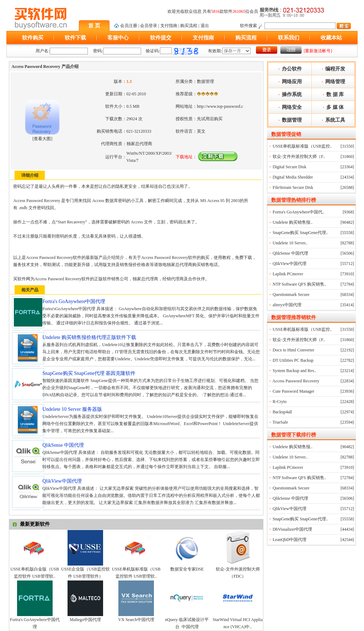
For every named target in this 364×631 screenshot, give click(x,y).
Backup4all (282, 412)
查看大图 (42, 139)
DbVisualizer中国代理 (292, 529)
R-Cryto (280, 402)
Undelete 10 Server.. (290, 243)
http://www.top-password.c (220, 106)
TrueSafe (280, 422)
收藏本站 (331, 38)
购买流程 (189, 26)
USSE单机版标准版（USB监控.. (302, 146)
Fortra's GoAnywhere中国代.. (299, 212)
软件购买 (33, 38)
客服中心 (118, 38)
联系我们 (289, 38)
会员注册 (129, 26)
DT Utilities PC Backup (293, 360)
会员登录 (149, 26)
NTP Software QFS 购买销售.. (299, 284)
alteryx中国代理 (287, 305)
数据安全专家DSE (187, 569)
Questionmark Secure (291, 295)
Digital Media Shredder (293, 177)
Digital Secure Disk (290, 167)
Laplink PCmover (288, 274)
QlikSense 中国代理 (290, 253)
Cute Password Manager (293, 391)
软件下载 (75, 38)
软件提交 (161, 38)
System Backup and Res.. (294, 371)
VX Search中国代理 (136, 620)
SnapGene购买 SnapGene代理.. (300, 233)
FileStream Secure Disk (293, 187)
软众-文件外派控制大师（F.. (299, 157)
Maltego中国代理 (85, 620)
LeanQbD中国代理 (290, 540)
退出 (205, 26)
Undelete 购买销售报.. (293, 222)
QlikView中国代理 (290, 264)
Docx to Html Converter (293, 350)
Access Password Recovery (296, 381)
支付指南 (169, 26)
